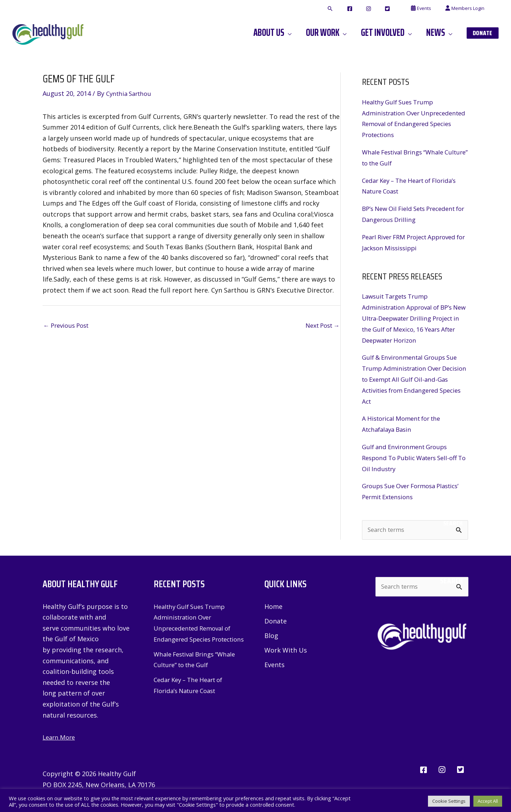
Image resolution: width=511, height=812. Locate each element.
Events (274, 664)
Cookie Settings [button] (449, 800)
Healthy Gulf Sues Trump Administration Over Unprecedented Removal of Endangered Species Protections (196, 627)
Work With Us (286, 649)
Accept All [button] (488, 800)
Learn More (60, 736)
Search (453, 522)
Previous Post (68, 326)
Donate (276, 620)
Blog (271, 634)
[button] (357, 9)
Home (273, 605)
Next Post (320, 326)
